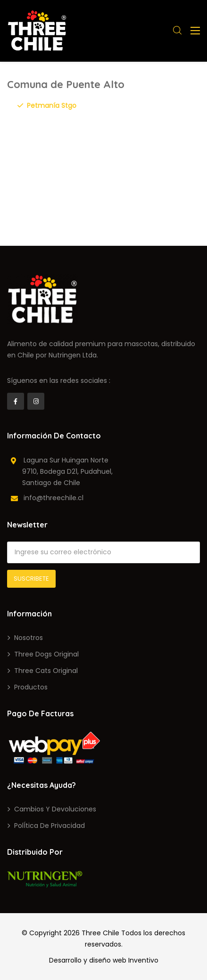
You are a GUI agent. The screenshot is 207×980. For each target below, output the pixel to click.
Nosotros (29, 638)
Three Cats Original (46, 671)
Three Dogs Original (46, 654)
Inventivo (143, 960)
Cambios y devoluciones (55, 809)
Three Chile (100, 933)
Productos (31, 687)
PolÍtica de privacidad (50, 826)
